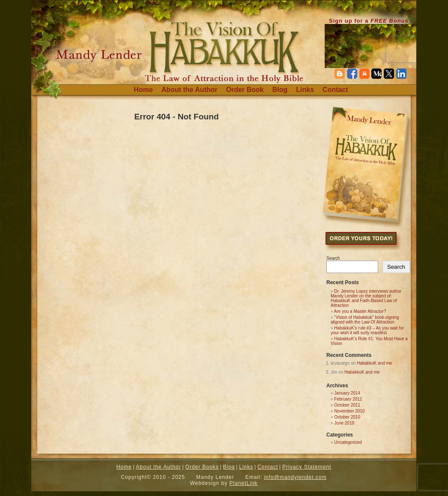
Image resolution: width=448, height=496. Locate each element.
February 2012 (348, 399)
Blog (280, 90)
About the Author (190, 90)
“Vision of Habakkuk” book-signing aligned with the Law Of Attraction (365, 320)
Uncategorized (348, 442)
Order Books (202, 467)
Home (143, 90)
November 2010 (349, 411)
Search (333, 258)
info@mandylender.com (295, 477)
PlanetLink (244, 483)
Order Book (245, 90)
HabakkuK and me (374, 363)
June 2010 (344, 423)
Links (305, 90)
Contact (335, 90)
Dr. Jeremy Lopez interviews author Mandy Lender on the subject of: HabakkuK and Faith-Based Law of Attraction (366, 298)
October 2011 (347, 405)
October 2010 (347, 417)
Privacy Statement (307, 467)
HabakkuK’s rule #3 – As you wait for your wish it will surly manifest (367, 330)
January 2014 (347, 393)
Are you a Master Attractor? (360, 311)
